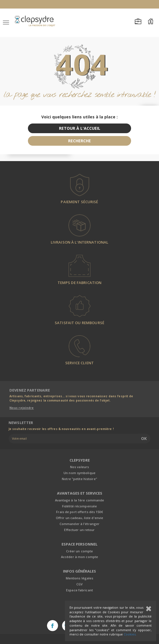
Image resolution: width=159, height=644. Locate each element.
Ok (144, 438)
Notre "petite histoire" (79, 479)
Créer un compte (80, 551)
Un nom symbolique (79, 473)
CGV (79, 584)
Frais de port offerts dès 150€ (79, 512)
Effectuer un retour (79, 530)
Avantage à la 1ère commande (80, 500)
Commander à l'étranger (79, 524)
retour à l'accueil (80, 128)
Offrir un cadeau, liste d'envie (79, 518)
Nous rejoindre (22, 408)
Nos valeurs (79, 467)
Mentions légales (80, 578)
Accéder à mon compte (79, 557)
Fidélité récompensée (79, 506)
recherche (79, 141)
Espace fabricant (79, 590)
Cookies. (130, 634)
